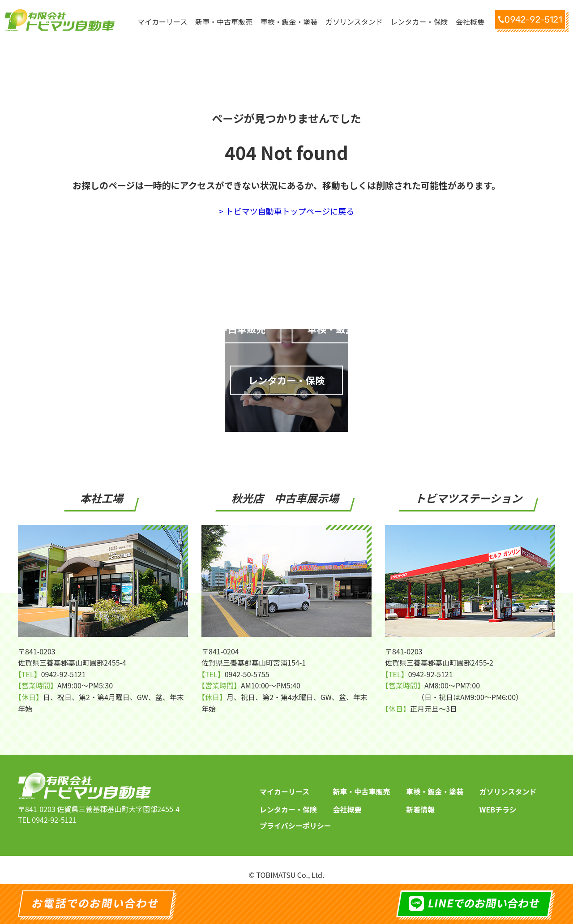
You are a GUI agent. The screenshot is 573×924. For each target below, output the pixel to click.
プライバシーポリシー (295, 818)
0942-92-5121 (54, 812)
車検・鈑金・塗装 (435, 784)
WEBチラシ (498, 802)
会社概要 (347, 802)
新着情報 (420, 802)
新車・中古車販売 (362, 784)
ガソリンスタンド (508, 784)
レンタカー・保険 (288, 802)
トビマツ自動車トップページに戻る (290, 211)
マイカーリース (284, 784)
